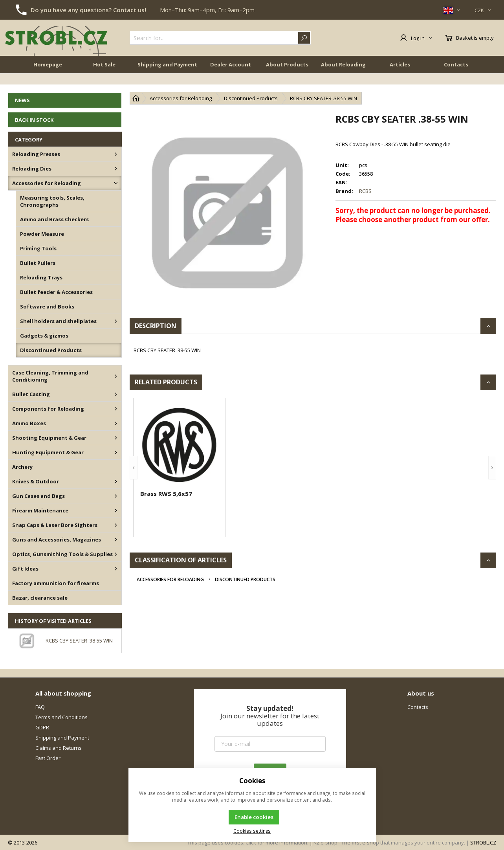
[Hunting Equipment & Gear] (116, 452)
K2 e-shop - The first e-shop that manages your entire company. (389, 843)
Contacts (456, 75)
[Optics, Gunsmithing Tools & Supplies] (116, 554)
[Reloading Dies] (116, 169)
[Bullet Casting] (116, 394)
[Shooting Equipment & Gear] (116, 438)
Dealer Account (231, 75)
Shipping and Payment (167, 75)
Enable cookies (254, 817)
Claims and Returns (59, 748)
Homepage (48, 75)
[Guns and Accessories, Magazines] (116, 540)
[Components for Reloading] (116, 409)
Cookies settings (252, 831)
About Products (287, 75)
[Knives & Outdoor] (116, 481)
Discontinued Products (245, 579)
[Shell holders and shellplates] (116, 321)
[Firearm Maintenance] (116, 510)
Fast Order (48, 758)
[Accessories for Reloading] (116, 183)
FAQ (40, 707)
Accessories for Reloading (170, 579)
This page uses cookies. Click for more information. (248, 843)
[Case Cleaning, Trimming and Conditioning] (116, 376)
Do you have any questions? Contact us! (88, 10)
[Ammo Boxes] (116, 423)
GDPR (42, 727)
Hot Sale (104, 75)
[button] (134, 467)
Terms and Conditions (61, 717)
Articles (400, 75)
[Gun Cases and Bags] (116, 496)
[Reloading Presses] (116, 154)
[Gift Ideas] (116, 569)
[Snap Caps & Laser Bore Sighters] (116, 525)
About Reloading (343, 75)
